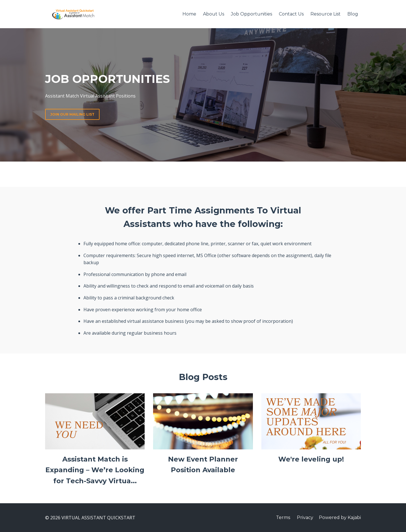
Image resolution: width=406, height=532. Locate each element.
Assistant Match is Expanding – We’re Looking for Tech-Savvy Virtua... (95, 470)
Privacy (305, 517)
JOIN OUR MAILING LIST (72, 114)
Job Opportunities (251, 14)
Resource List (326, 14)
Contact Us (291, 14)
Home (189, 14)
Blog (353, 14)
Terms (283, 517)
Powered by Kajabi (340, 517)
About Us (214, 14)
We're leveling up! (311, 459)
